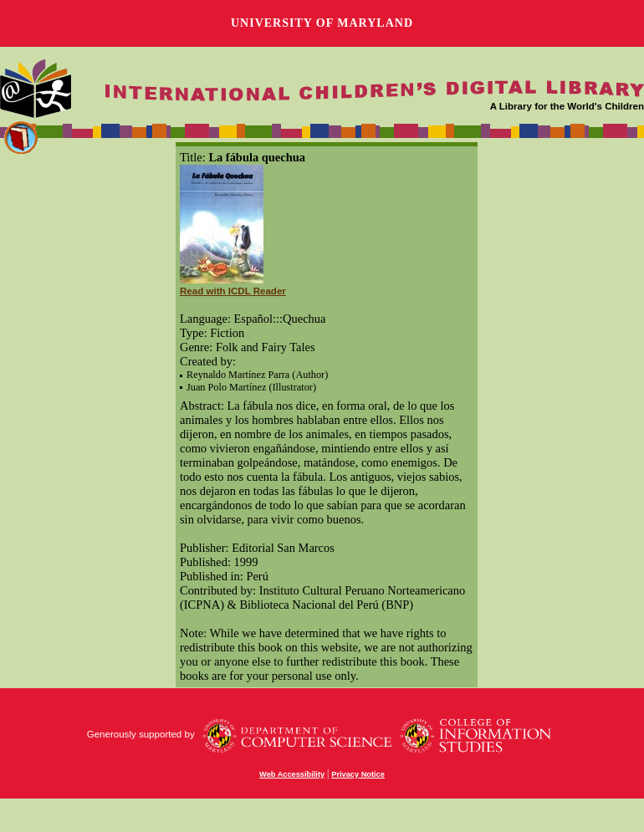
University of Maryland (322, 23)
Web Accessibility (292, 774)
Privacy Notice (358, 774)
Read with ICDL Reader (233, 291)
